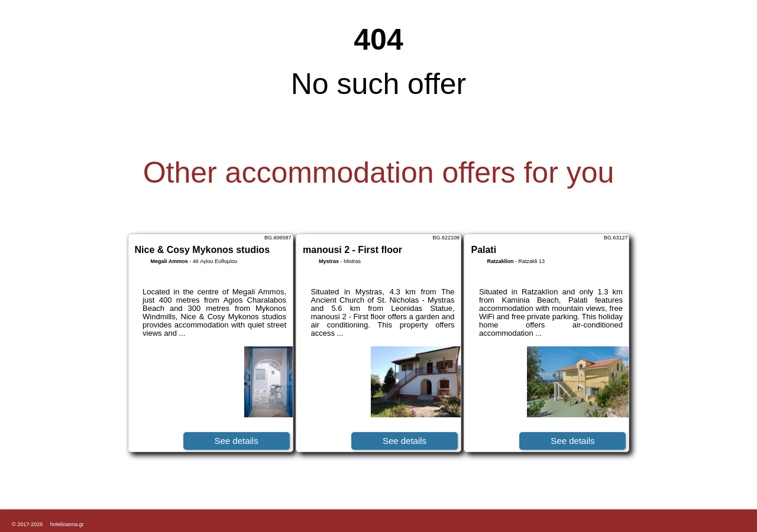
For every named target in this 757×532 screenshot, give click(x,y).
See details (236, 441)
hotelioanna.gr (67, 524)
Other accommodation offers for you (379, 173)
